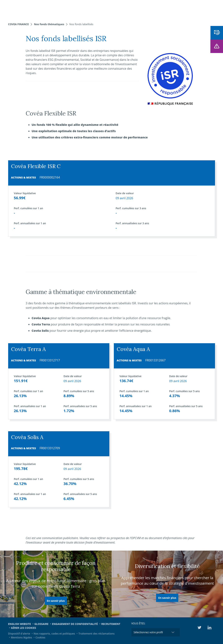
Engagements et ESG (160, 9)
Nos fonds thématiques (49, 24)
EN (205, 9)
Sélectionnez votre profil (148, 632)
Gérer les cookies (24, 628)
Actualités (132, 9)
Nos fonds (83, 9)
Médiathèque (189, 9)
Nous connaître (107, 9)
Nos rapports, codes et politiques (54, 634)
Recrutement (111, 624)
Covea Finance (19, 24)
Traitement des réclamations (96, 634)
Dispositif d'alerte (19, 634)
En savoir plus (56, 601)
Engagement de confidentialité (75, 624)
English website (20, 624)
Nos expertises (59, 9)
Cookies (41, 637)
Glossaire (41, 624)
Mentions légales (22, 637)
